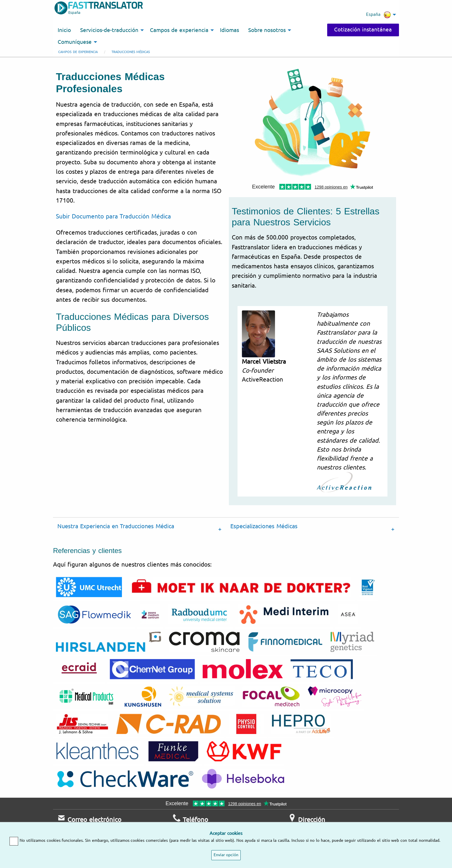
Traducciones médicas (131, 52)
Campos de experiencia (78, 52)
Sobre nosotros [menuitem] (267, 30)
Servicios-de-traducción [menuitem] (109, 30)
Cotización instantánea (363, 30)
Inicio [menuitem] (64, 30)
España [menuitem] (378, 15)
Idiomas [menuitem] (229, 30)
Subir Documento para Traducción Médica (113, 216)
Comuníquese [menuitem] (75, 42)
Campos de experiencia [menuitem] (179, 30)
